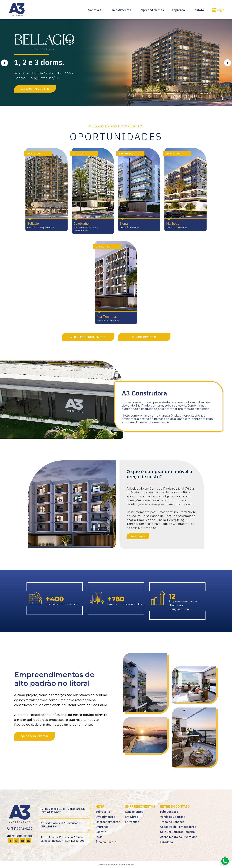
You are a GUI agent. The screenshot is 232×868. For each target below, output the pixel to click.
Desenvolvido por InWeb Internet (116, 864)
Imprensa (178, 10)
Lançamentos (134, 812)
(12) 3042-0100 (20, 829)
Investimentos (121, 10)
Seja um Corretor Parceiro (178, 832)
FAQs (99, 837)
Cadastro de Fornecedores (178, 827)
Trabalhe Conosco (172, 822)
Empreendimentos (151, 10)
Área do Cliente (106, 842)
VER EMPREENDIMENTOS (88, 337)
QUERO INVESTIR (35, 89)
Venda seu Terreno (173, 817)
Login (218, 10)
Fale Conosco (169, 812)
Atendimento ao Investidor (178, 837)
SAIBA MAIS (138, 536)
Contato (198, 10)
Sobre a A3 (96, 10)
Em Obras (132, 817)
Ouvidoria (167, 842)
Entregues (132, 822)
